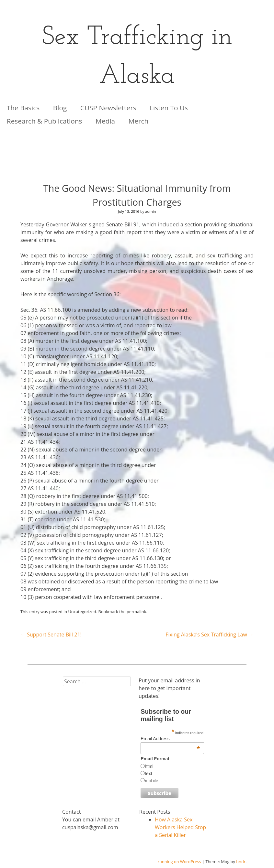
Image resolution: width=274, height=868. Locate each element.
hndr (241, 862)
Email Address (170, 739)
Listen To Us (169, 108)
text (148, 774)
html (149, 766)
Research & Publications (45, 121)
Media (105, 121)
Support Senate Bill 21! (51, 635)
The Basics (23, 108)
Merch (139, 121)
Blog (60, 108)
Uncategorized (82, 612)
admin (150, 211)
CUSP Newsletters (108, 108)
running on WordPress (179, 862)
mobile (151, 781)
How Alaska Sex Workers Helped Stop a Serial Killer (180, 827)
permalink (136, 612)
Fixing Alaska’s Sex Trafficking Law (210, 635)
